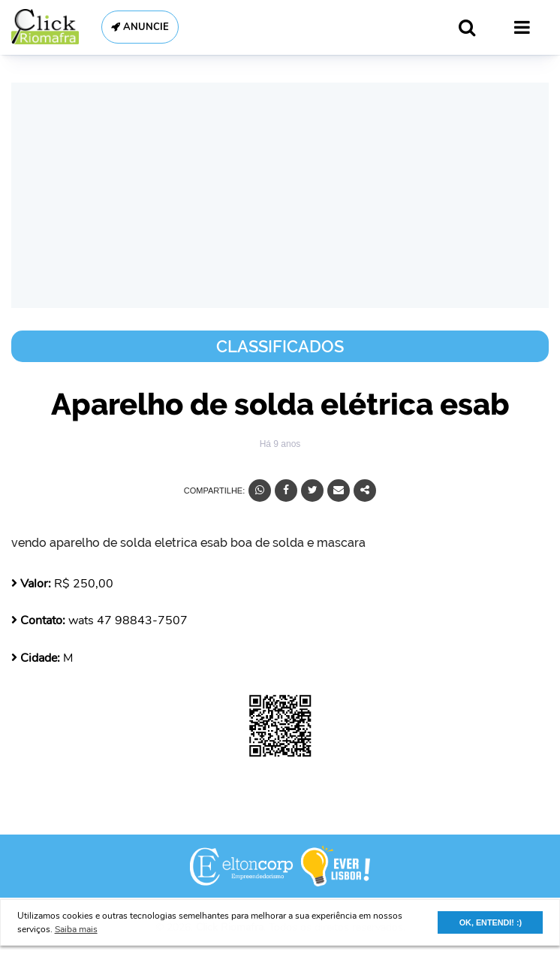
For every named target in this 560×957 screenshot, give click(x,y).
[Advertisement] (280, 195)
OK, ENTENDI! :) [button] (491, 922)
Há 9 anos (280, 444)
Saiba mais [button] (76, 929)
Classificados (280, 346)
